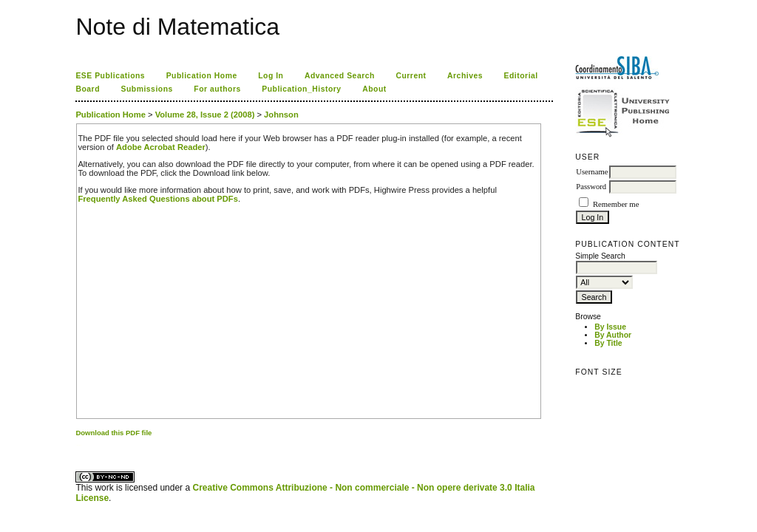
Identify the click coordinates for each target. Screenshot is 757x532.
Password (591, 187)
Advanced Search (340, 76)
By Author (613, 335)
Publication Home (202, 76)
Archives (465, 76)
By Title (608, 343)
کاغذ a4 (77, 445)
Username (592, 172)
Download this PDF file (113, 433)
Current (411, 76)
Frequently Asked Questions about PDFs (158, 199)
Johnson (281, 115)
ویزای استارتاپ (80, 445)
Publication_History (301, 89)
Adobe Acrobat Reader (161, 147)
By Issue (610, 327)
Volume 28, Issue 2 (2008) (205, 115)
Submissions (146, 89)
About (374, 89)
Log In (271, 76)
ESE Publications (110, 76)
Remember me (616, 204)
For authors (217, 89)
